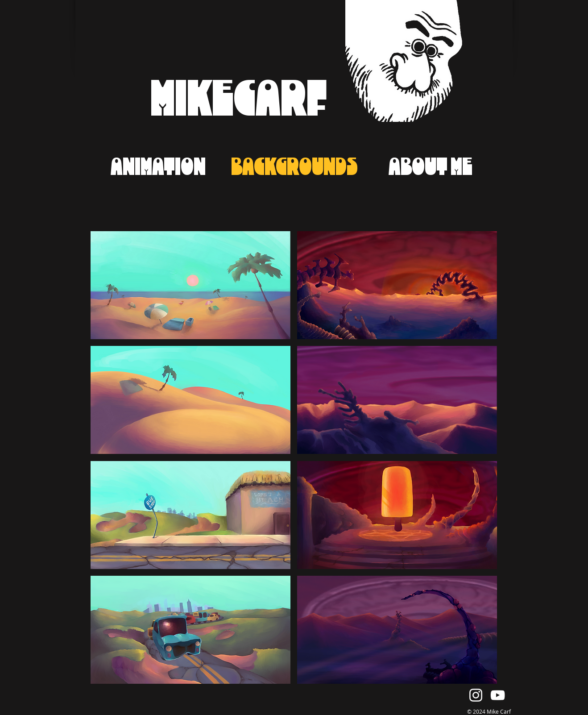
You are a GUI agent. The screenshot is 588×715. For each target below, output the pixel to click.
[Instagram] (476, 695)
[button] (190, 285)
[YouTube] (498, 695)
